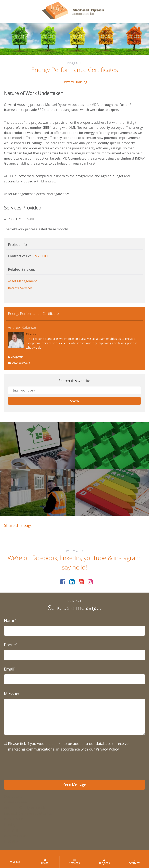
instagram (127, 558)
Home (45, 862)
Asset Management (22, 281)
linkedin (70, 558)
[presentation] (34, 766)
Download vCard (19, 363)
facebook (45, 558)
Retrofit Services (20, 288)
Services (74, 862)
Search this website (74, 381)
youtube (95, 558)
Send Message (74, 785)
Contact (134, 862)
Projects (104, 862)
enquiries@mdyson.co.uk (24, 808)
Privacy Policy (107, 749)
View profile (15, 357)
